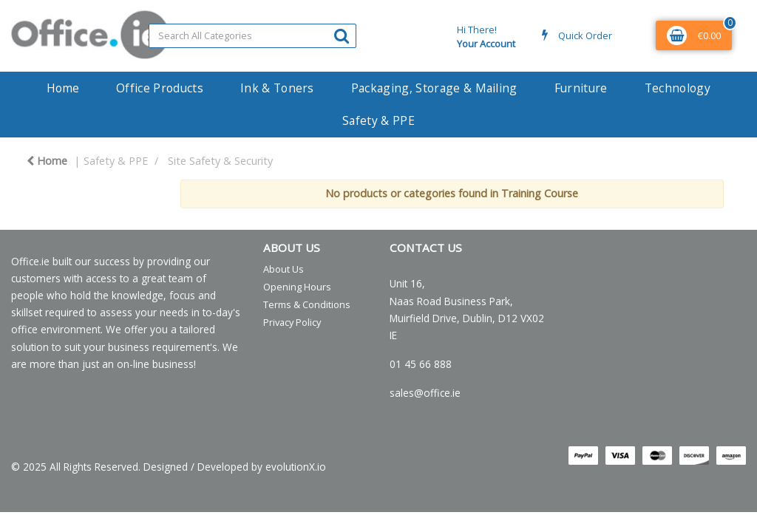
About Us (284, 269)
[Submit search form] (342, 35)
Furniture (581, 88)
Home (63, 88)
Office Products (160, 88)
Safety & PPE (378, 120)
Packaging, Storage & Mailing (434, 88)
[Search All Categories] (252, 36)
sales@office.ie (425, 393)
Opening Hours (297, 287)
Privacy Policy (292, 322)
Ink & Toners (277, 88)
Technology (678, 88)
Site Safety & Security (220, 161)
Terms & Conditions (307, 304)
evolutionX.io (296, 467)
